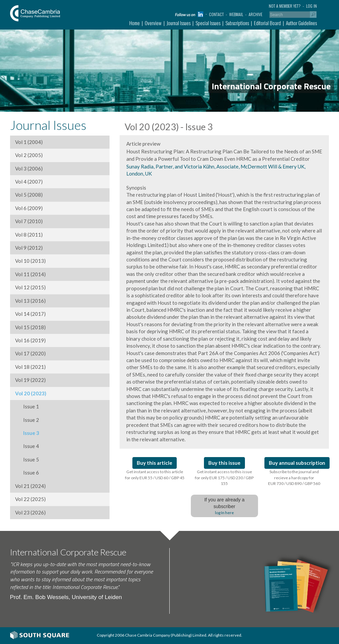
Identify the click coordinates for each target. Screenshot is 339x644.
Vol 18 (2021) (30, 367)
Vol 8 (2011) (29, 235)
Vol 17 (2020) (30, 353)
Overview (153, 23)
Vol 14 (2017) (30, 314)
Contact (216, 14)
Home (135, 23)
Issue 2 (27, 420)
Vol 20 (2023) (31, 393)
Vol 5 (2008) (29, 195)
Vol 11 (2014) (30, 274)
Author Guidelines (301, 23)
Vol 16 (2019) (30, 340)
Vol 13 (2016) (30, 301)
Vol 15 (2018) (30, 327)
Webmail (236, 14)
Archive (256, 14)
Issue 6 (27, 473)
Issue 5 (27, 459)
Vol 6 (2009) (29, 208)
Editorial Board (267, 23)
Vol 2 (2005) (29, 155)
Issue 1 (27, 406)
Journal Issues (179, 23)
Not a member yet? (285, 6)
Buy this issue (224, 463)
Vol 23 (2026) (30, 512)
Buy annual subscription (297, 463)
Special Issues (208, 23)
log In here (224, 513)
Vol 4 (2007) (29, 182)
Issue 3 (27, 433)
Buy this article (155, 463)
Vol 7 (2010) (29, 221)
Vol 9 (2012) (29, 248)
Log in (311, 6)
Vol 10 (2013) (30, 261)
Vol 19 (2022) (30, 380)
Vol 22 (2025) (30, 499)
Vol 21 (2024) (30, 486)
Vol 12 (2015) (30, 287)
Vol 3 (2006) (29, 168)
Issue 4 (27, 446)
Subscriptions (237, 23)
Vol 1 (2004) (29, 142)
